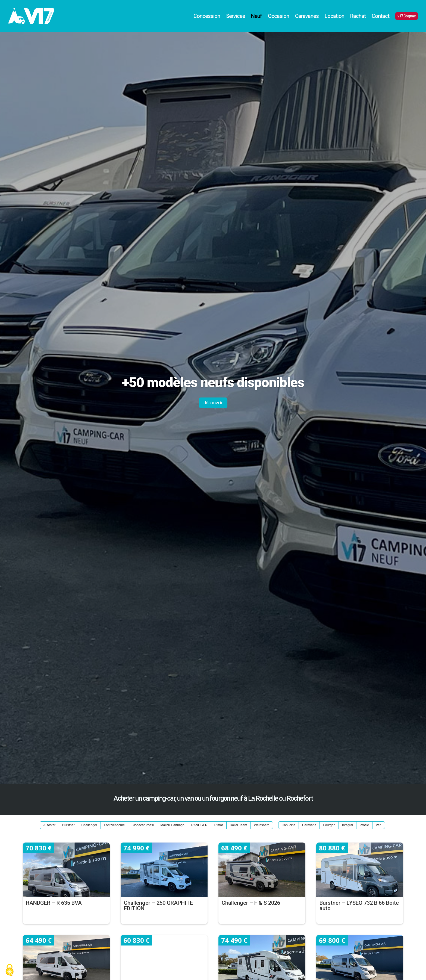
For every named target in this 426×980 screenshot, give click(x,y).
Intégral (347, 825)
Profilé (364, 825)
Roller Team (239, 825)
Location (334, 16)
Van (378, 825)
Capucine (289, 825)
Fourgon (329, 825)
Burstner (68, 825)
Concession (207, 16)
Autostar (49, 825)
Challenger (89, 825)
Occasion (278, 16)
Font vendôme (115, 825)
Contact (380, 16)
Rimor (219, 825)
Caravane (309, 825)
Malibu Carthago (173, 825)
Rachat (358, 16)
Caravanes (307, 16)
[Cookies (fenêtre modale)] (10, 971)
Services (236, 16)
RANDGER (199, 825)
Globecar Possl (142, 825)
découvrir (213, 403)
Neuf (256, 16)
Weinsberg (262, 825)
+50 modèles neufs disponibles (213, 383)
